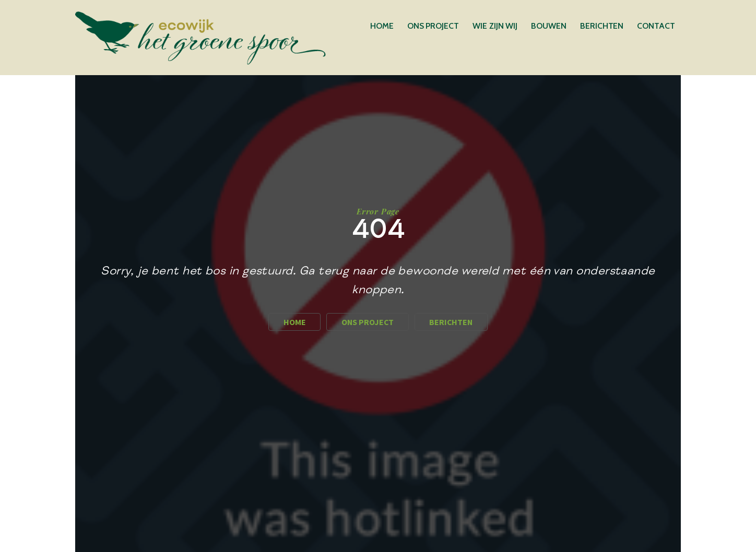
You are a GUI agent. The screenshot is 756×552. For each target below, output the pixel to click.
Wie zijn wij (495, 26)
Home (382, 26)
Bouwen (549, 26)
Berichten (602, 26)
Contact (656, 26)
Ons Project (433, 26)
